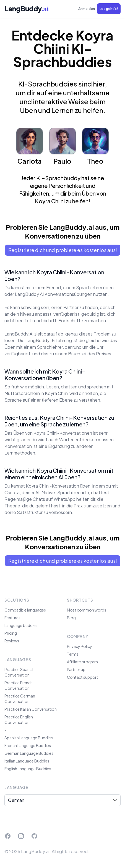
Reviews (12, 641)
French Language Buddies (28, 745)
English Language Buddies (28, 769)
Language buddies (21, 625)
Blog (71, 618)
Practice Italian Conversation (31, 709)
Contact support (83, 677)
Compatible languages (25, 610)
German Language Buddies (29, 753)
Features (12, 618)
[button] (109, 9)
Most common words (87, 610)
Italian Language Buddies (27, 761)
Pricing (11, 633)
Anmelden (87, 9)
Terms (73, 654)
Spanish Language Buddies (29, 738)
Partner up (76, 669)
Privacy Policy (80, 646)
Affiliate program (82, 662)
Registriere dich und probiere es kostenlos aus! (63, 250)
